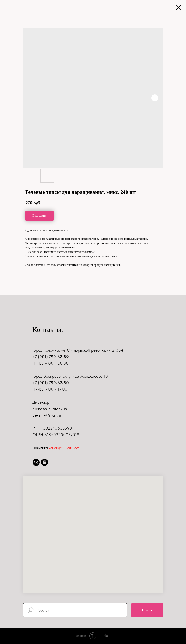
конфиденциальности (65, 448)
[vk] (36, 462)
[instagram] (45, 462)
